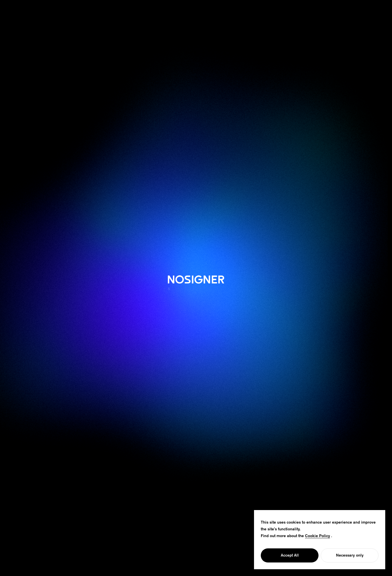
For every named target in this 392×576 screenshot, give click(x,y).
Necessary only (350, 555)
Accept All (290, 555)
